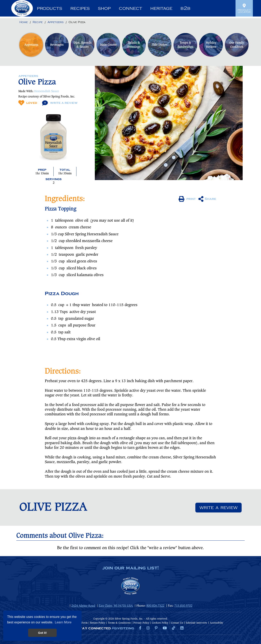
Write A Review (60, 103)
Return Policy (98, 623)
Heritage (161, 8)
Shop (104, 8)
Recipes (80, 8)
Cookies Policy (160, 623)
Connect (130, 8)
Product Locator (244, 8)
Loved (28, 103)
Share (207, 199)
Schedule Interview (196, 623)
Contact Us (177, 623)
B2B (185, 8)
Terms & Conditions (119, 623)
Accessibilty (217, 623)
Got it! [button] (42, 633)
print (187, 199)
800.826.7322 (155, 606)
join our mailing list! (130, 568)
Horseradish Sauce (47, 91)
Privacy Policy (141, 623)
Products (50, 8)
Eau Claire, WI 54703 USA (116, 606)
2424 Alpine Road (83, 606)
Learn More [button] (63, 622)
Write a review (218, 508)
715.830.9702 (183, 606)
